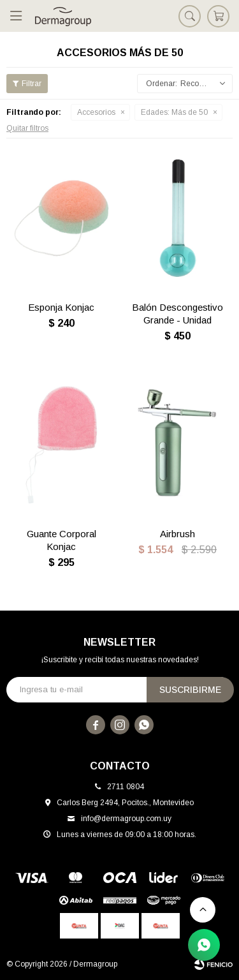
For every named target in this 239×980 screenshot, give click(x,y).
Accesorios (96, 112)
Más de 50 (174, 112)
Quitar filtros (27, 128)
